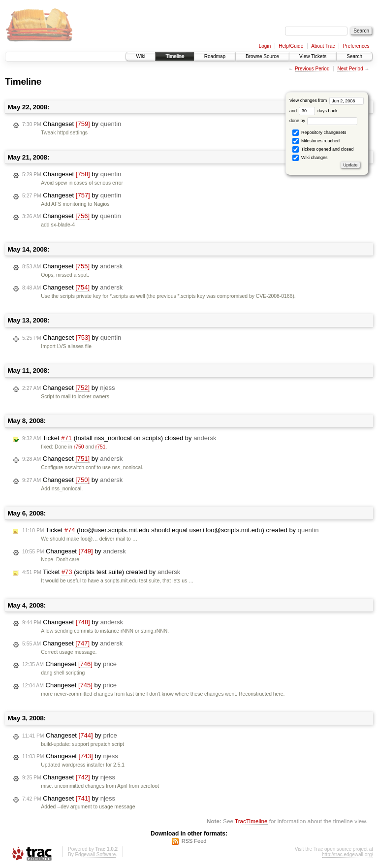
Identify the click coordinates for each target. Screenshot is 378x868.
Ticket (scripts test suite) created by (101, 572)
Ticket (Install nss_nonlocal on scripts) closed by (119, 438)
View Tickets (313, 56)
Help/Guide (291, 46)
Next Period (350, 69)
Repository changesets (319, 133)
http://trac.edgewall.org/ (347, 854)
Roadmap (215, 56)
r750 (79, 447)
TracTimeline (251, 821)
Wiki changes (310, 158)
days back (318, 111)
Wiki (141, 56)
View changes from (327, 100)
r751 (101, 447)
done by (324, 121)
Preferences (356, 46)
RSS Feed (194, 841)
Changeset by (72, 124)
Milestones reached (316, 141)
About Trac (323, 46)
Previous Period (312, 69)
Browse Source (262, 56)
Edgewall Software (95, 854)
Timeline (174, 56)
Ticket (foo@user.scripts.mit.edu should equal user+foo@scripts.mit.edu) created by (170, 530)
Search (354, 56)
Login (265, 46)
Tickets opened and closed (323, 149)
